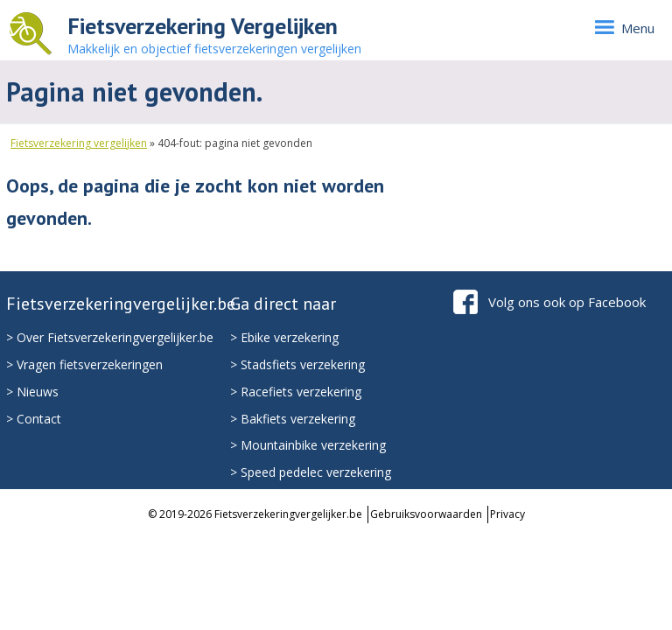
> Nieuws (32, 392)
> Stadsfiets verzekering (297, 364)
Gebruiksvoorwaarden (426, 514)
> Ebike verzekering (284, 337)
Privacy (507, 514)
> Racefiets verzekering (296, 392)
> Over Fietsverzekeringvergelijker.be (110, 337)
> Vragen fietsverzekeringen (84, 364)
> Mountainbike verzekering (308, 445)
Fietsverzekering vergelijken (79, 143)
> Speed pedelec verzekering (311, 472)
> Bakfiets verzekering (293, 419)
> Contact (34, 419)
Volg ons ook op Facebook (567, 302)
